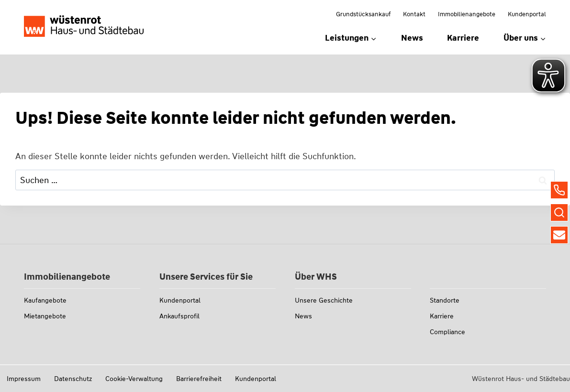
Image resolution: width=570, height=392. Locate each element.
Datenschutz (73, 379)
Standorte (445, 300)
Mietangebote (45, 316)
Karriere (463, 38)
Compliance (447, 332)
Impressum (24, 379)
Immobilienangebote (467, 14)
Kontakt (414, 14)
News (412, 38)
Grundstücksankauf (363, 14)
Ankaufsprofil (179, 316)
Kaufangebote (45, 300)
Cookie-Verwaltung (134, 379)
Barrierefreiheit (199, 379)
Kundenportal (527, 14)
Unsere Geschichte (324, 300)
